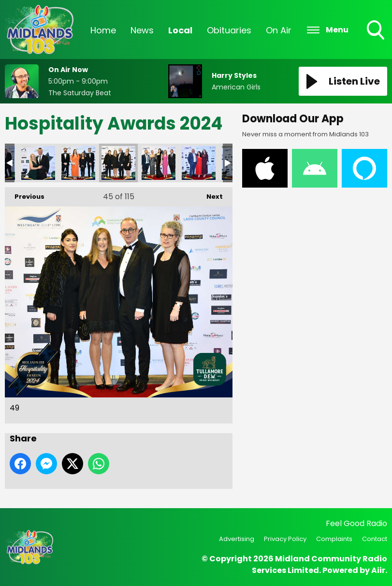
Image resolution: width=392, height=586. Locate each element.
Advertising (237, 539)
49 (118, 163)
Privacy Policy (285, 539)
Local (180, 30)
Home (103, 30)
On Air (279, 30)
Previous (25, 194)
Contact (375, 539)
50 (159, 163)
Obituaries (229, 30)
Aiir (378, 570)
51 (199, 163)
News (142, 30)
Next (210, 194)
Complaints (334, 539)
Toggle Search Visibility (377, 31)
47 (38, 163)
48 (78, 163)
